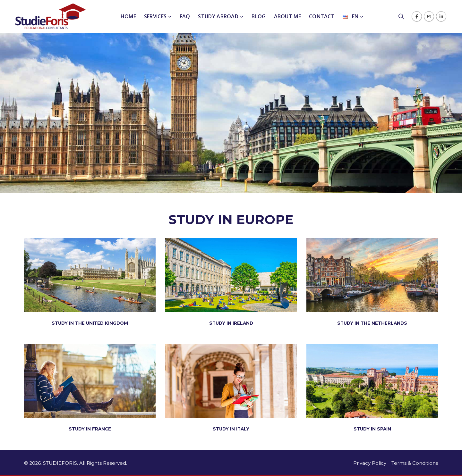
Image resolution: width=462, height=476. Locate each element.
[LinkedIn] (441, 16)
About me (287, 16)
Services (155, 16)
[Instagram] (429, 16)
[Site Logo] (51, 16)
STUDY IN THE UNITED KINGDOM (90, 323)
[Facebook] (417, 16)
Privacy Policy (370, 463)
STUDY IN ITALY (231, 429)
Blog (259, 16)
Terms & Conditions (415, 463)
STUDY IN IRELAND (231, 323)
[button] (405, 17)
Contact (322, 16)
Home (128, 16)
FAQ (185, 16)
